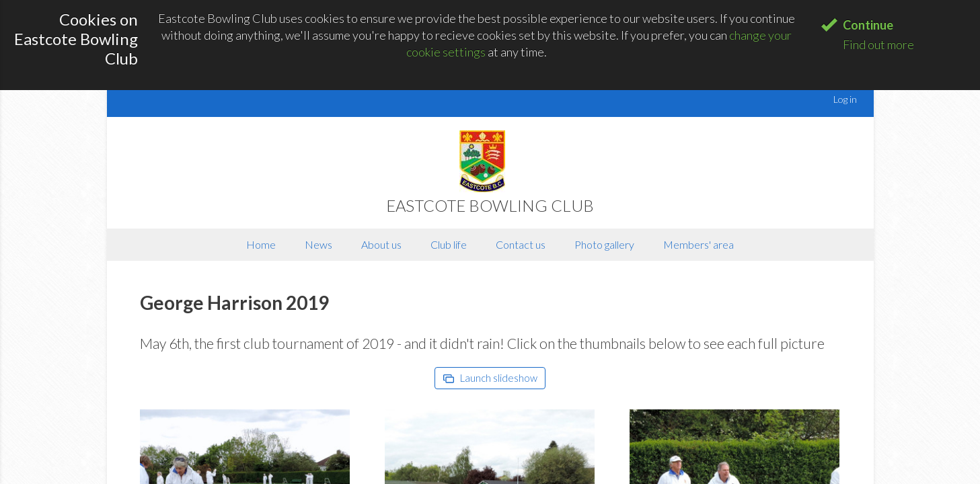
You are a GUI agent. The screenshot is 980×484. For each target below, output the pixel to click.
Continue (868, 25)
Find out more (878, 44)
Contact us (521, 244)
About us (381, 244)
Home (261, 244)
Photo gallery (604, 244)
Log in (845, 99)
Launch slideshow (490, 378)
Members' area (699, 244)
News (318, 244)
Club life (449, 244)
